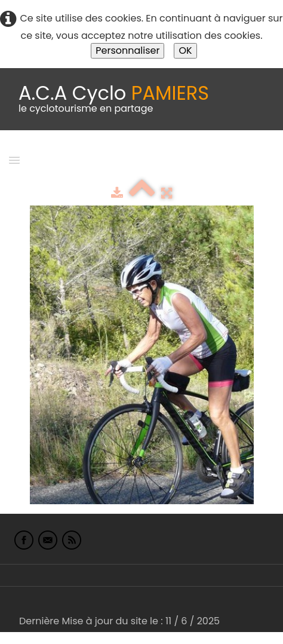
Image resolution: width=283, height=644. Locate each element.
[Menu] (14, 159)
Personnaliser (127, 50)
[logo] (114, 99)
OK (185, 50)
